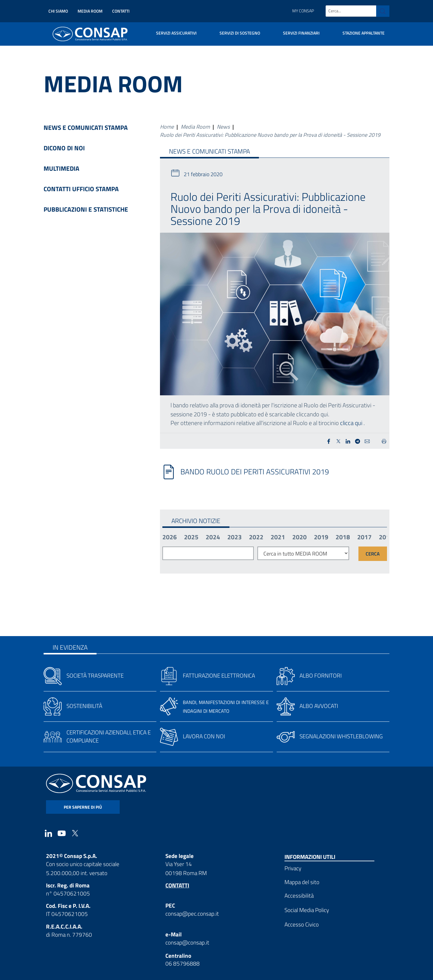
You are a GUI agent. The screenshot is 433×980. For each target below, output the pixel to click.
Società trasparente (95, 675)
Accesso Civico (302, 924)
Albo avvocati (319, 706)
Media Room (90, 11)
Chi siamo (58, 11)
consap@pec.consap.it (192, 913)
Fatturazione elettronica (219, 675)
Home (167, 127)
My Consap (303, 11)
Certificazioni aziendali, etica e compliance (109, 736)
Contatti (121, 11)
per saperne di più (83, 807)
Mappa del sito (302, 882)
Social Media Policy (307, 910)
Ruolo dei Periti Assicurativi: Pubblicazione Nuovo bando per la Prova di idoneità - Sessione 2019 (270, 135)
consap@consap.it (187, 942)
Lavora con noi (204, 736)
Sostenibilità (84, 706)
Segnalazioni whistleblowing (341, 736)
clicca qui (351, 423)
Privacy (293, 868)
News (223, 127)
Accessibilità (299, 895)
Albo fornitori (321, 675)
